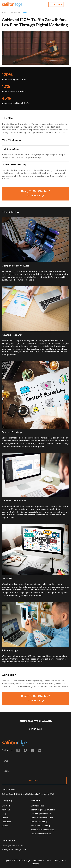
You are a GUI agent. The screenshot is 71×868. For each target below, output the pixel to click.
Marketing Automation (41, 814)
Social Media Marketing (41, 834)
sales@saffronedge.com (14, 849)
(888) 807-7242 (16, 846)
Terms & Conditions (42, 860)
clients (5, 818)
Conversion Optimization (42, 818)
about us (6, 810)
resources (7, 822)
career (5, 826)
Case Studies (15, 13)
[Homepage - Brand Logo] (12, 4)
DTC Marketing (37, 806)
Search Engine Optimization (43, 810)
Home (4, 13)
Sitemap (36, 864)
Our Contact (8, 841)
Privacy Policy (60, 860)
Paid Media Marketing (40, 826)
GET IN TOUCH (35, 729)
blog (4, 814)
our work (6, 806)
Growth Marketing (39, 822)
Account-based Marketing (42, 830)
